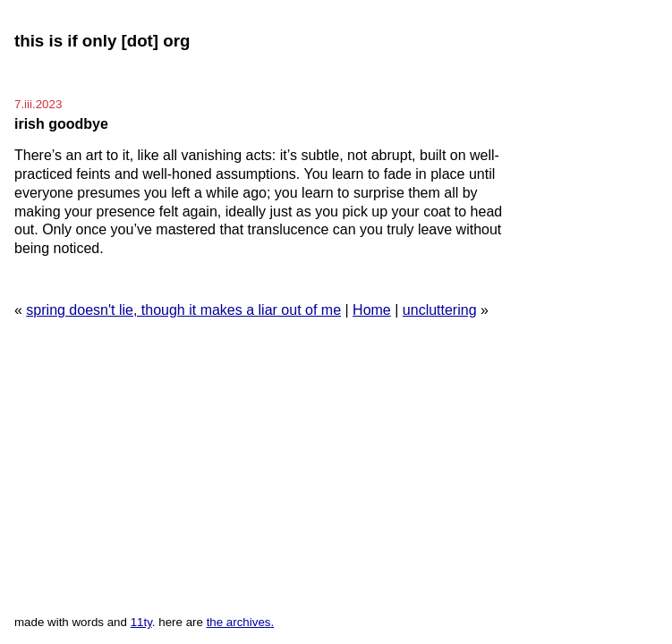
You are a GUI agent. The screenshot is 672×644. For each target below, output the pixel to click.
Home (372, 310)
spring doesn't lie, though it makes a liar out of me (183, 310)
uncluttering (440, 310)
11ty (141, 622)
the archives (239, 622)
